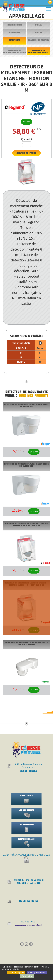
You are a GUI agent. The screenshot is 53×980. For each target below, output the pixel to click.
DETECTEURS (15, 40)
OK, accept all (16, 972)
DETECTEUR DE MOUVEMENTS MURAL (38, 52)
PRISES (39, 25)
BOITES (39, 32)
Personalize (27, 976)
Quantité (27, 139)
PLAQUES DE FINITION (39, 40)
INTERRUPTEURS (14, 25)
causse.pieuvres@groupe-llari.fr (29, 925)
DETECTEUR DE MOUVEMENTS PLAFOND (14, 52)
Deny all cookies (37, 972)
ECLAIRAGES (14, 32)
